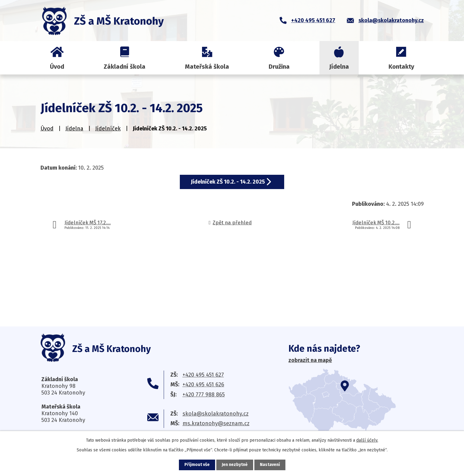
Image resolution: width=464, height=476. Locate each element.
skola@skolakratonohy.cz (216, 414)
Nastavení (270, 465)
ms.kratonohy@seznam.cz (216, 423)
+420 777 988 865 (204, 395)
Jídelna (339, 67)
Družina (279, 67)
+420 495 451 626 (203, 385)
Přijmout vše (197, 465)
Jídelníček (108, 129)
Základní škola (125, 67)
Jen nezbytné (235, 465)
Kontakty (401, 67)
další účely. (367, 440)
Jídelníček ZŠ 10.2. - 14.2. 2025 (228, 182)
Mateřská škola (207, 67)
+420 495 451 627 (203, 375)
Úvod (57, 67)
